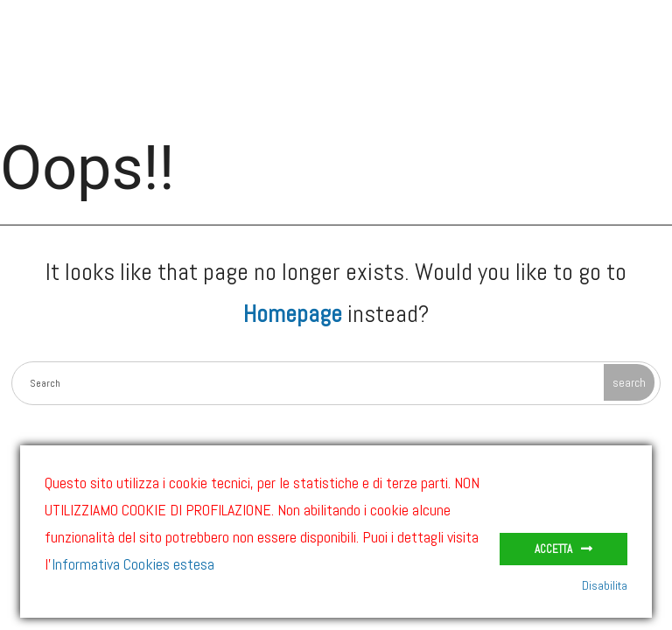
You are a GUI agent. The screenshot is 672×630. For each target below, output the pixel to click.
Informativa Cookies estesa (133, 564)
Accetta (553, 549)
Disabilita (605, 585)
